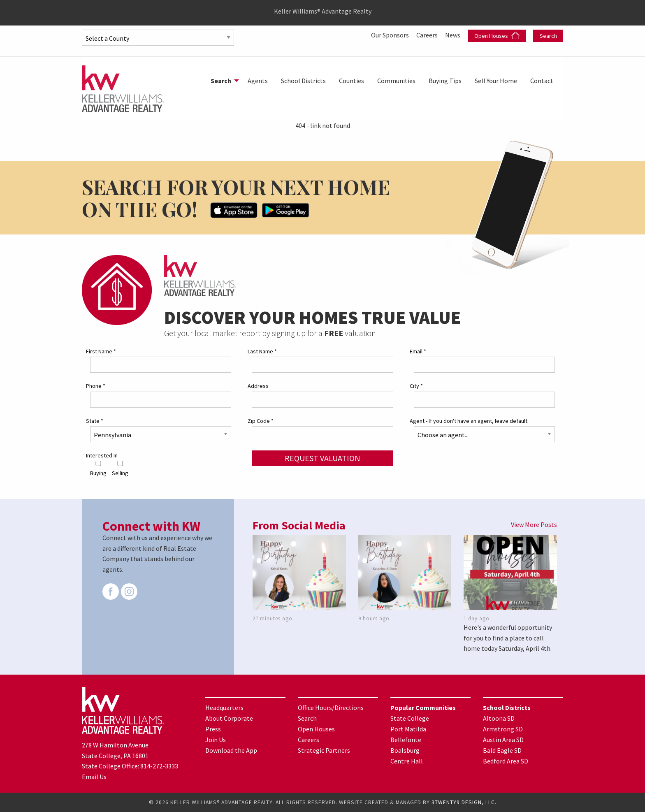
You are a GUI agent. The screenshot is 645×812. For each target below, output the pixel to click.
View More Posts (534, 524)
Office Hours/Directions (331, 708)
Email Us (94, 777)
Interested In (102, 455)
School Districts (303, 81)
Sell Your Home (496, 81)
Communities (396, 81)
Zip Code (261, 421)
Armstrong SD (503, 729)
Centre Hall (407, 761)
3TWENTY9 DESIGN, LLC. (464, 802)
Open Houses (497, 36)
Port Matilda (408, 729)
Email (418, 351)
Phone (96, 386)
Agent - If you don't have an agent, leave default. (469, 421)
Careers (428, 35)
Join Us (216, 740)
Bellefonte (406, 740)
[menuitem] (223, 81)
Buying (98, 469)
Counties (352, 81)
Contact (542, 81)
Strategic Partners (324, 750)
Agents (258, 81)
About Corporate (229, 718)
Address (258, 386)
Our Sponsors (391, 35)
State (95, 421)
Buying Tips (445, 81)
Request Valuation (322, 458)
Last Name (262, 351)
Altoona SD (499, 718)
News (453, 35)
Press (213, 729)
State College (410, 718)
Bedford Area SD (506, 761)
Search (548, 36)
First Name (101, 351)
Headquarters (224, 708)
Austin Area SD (503, 740)
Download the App (231, 750)
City (416, 386)
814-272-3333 (159, 766)
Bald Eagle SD (502, 750)
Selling (120, 469)
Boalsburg (405, 750)
